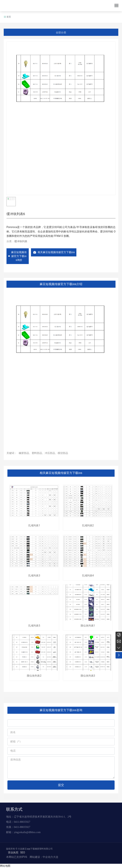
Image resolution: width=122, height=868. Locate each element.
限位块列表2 (34, 676)
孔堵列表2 (88, 525)
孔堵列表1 (34, 525)
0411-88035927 (22, 822)
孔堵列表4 (88, 576)
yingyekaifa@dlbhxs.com (27, 832)
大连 (56, 857)
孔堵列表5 (34, 626)
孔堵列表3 (34, 576)
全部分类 (61, 33)
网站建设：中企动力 (41, 857)
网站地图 (5, 866)
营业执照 (13, 852)
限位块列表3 (88, 676)
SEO (23, 852)
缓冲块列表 (21, 241)
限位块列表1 (88, 626)
